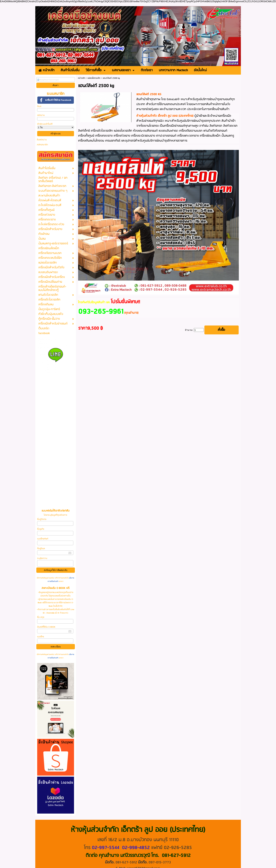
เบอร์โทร (41, 637)
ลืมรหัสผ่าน (42, 140)
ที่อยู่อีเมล (41, 549)
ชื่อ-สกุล (41, 617)
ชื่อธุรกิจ (41, 529)
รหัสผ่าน (41, 115)
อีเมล (39, 106)
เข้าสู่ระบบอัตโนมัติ (45, 124)
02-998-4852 (136, 848)
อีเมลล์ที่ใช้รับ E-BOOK (46, 627)
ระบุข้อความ (42, 558)
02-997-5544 (106, 848)
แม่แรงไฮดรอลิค (94, 78)
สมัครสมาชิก (42, 145)
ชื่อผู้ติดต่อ (42, 519)
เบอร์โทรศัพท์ (43, 539)
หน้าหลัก (82, 78)
